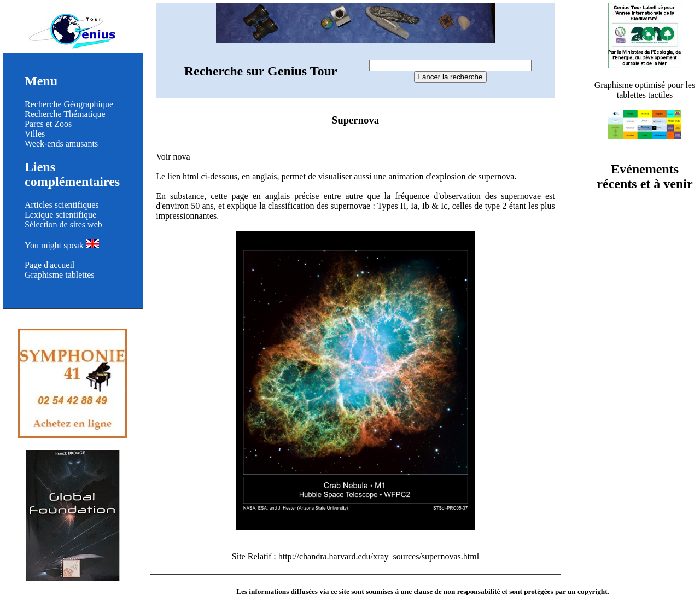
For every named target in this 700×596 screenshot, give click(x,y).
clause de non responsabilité (457, 591)
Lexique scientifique (60, 215)
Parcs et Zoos (48, 124)
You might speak (62, 245)
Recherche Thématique (65, 114)
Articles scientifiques (62, 205)
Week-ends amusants (61, 144)
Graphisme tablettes (60, 275)
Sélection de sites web (63, 224)
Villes (35, 134)
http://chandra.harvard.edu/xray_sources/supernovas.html (379, 556)
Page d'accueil (49, 265)
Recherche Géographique (69, 104)
